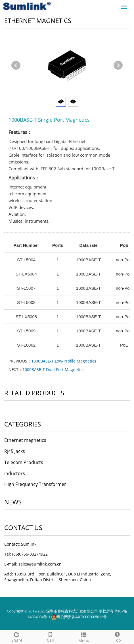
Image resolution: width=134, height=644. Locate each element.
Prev (16, 65)
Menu (84, 637)
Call (50, 636)
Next (118, 65)
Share (17, 636)
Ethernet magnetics (25, 440)
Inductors (15, 473)
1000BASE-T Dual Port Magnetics (53, 369)
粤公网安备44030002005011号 (82, 617)
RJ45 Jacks (15, 451)
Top (117, 636)
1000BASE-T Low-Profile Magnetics (64, 361)
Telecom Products (24, 462)
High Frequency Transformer (35, 484)
